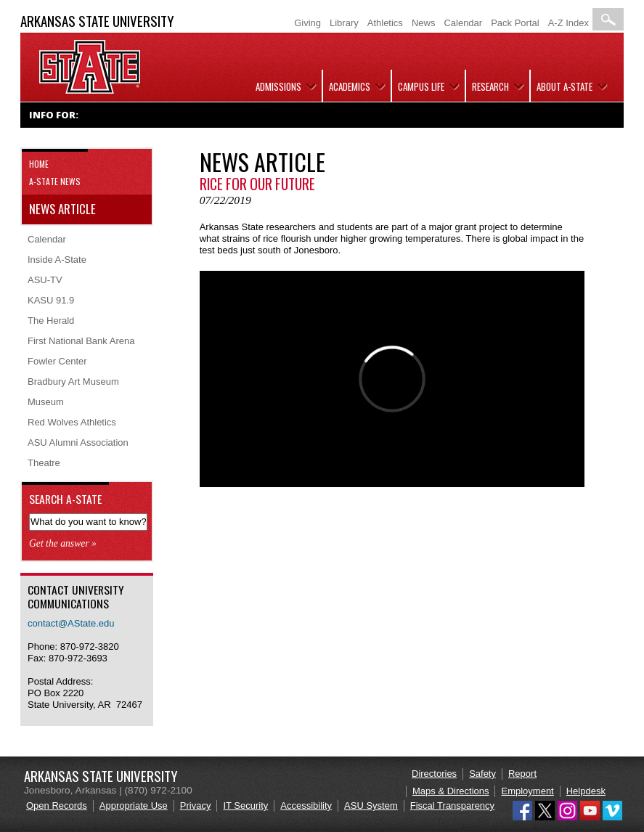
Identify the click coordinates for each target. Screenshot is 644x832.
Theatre (44, 463)
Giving (307, 23)
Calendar (463, 23)
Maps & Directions (451, 791)
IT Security (245, 806)
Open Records (57, 806)
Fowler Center (57, 361)
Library (344, 23)
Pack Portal (515, 23)
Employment (527, 791)
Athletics (385, 23)
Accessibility (306, 806)
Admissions (278, 86)
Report (522, 774)
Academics (350, 86)
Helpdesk (586, 791)
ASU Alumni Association (78, 442)
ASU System (371, 806)
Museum (46, 402)
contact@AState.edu (71, 623)
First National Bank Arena (81, 341)
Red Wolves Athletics (72, 422)
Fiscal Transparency (452, 806)
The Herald (51, 321)
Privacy (196, 806)
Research (490, 86)
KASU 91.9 (51, 300)
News (424, 23)
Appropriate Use (134, 806)
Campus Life (421, 86)
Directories (434, 774)
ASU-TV (45, 280)
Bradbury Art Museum (73, 382)
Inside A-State (57, 260)
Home (39, 164)
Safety (482, 774)
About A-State (564, 86)
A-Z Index (568, 23)
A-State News (55, 181)
